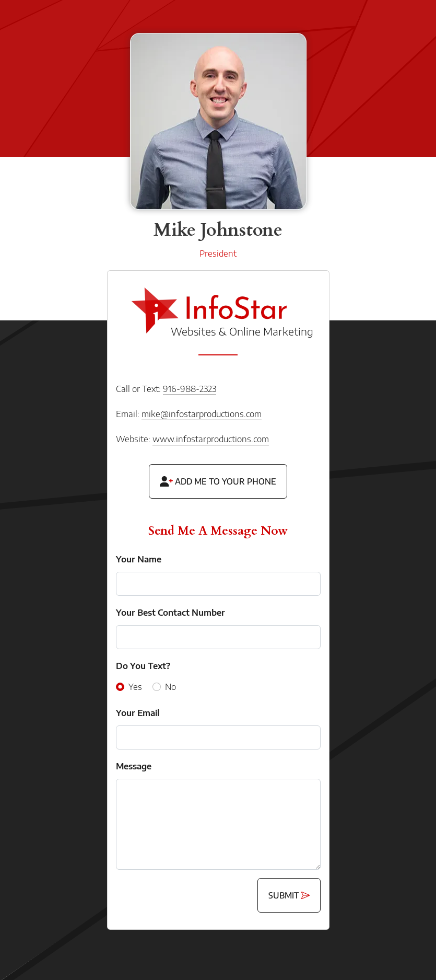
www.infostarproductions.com (211, 439)
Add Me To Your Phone (218, 481)
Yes (135, 687)
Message (134, 766)
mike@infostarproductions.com (202, 414)
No (170, 687)
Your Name (139, 559)
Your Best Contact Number (170, 613)
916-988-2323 (190, 389)
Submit (289, 895)
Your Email (138, 713)
